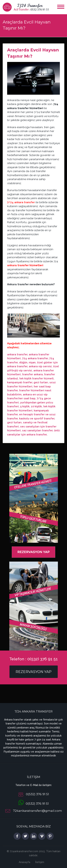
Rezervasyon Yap (33, 672)
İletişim (40, 862)
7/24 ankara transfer (21, 202)
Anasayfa (24, 862)
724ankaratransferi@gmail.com (38, 811)
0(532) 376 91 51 (34, 804)
